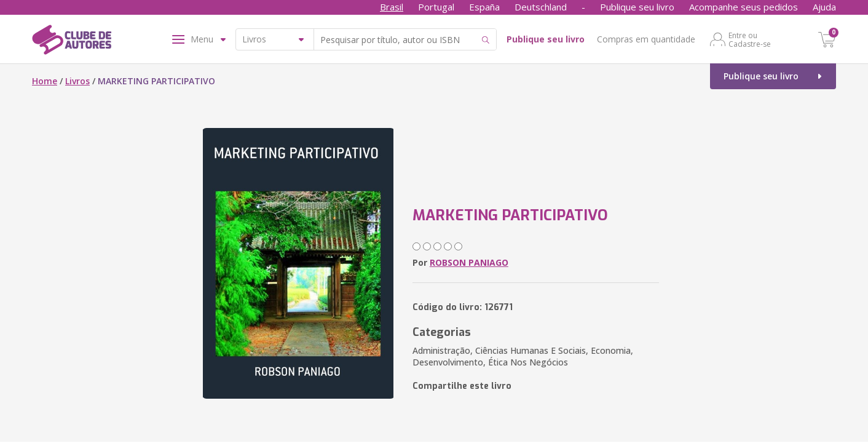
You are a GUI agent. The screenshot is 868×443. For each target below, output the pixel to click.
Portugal (436, 7)
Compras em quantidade (646, 39)
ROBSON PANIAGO (469, 262)
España (484, 7)
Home (45, 81)
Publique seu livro (637, 7)
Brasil (392, 7)
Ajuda (824, 7)
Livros (77, 81)
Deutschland (541, 7)
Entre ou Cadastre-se (750, 39)
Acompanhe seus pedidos (744, 7)
